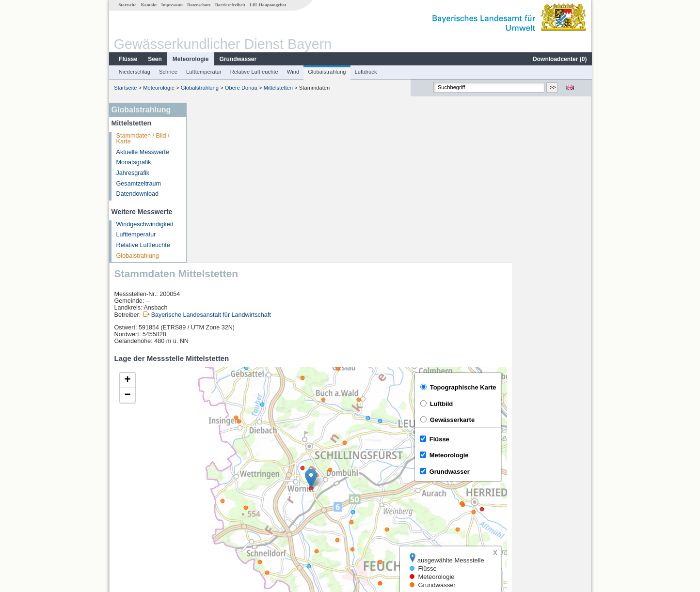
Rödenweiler (217, 492)
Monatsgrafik (133, 162)
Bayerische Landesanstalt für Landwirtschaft (291, 155)
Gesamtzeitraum (138, 184)
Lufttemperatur (203, 72)
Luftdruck (366, 72)
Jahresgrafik (133, 173)
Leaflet (561, 445)
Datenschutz (199, 5)
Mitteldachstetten (223, 514)
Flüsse (127, 59)
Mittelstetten (278, 88)
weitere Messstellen (233, 524)
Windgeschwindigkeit (144, 224)
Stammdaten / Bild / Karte (143, 139)
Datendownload (137, 194)
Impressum (172, 5)
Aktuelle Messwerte (142, 152)
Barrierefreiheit (230, 5)
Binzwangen (217, 503)
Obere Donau (241, 88)
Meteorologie (190, 59)
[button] (390, 319)
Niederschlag (134, 72)
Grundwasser (238, 59)
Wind (293, 72)
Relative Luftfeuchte (254, 72)
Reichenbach (218, 482)
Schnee (168, 72)
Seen (154, 59)
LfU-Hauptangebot (267, 5)
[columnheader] (275, 471)
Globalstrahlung (326, 72)
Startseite (127, 5)
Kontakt (149, 5)
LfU (580, 445)
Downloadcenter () (559, 59)
